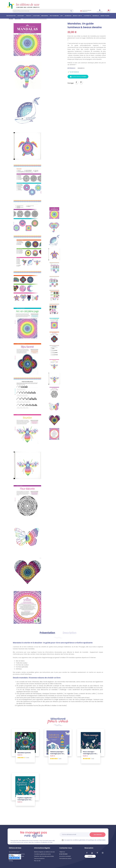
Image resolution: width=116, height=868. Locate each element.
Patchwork (54, 16)
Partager (76, 84)
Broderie (45, 16)
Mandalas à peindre (24, 753)
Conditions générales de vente (42, 854)
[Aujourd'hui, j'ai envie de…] (43, 11)
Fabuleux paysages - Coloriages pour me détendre (57, 754)
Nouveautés (11, 16)
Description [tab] (70, 633)
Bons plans (105, 16)
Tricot (29, 16)
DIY (62, 16)
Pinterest (81, 84)
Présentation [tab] (47, 633)
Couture (36, 16)
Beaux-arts (78, 16)
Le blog (11, 861)
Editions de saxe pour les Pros (17, 854)
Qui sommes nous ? (14, 852)
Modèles (96, 16)
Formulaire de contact (65, 858)
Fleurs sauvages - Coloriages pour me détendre (90, 754)
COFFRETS (87, 16)
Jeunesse (68, 16)
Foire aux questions (39, 858)
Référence (71, 68)
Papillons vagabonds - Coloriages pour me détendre (25, 800)
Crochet (21, 16)
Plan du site (37, 861)
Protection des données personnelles (44, 856)
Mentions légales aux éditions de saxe (44, 852)
